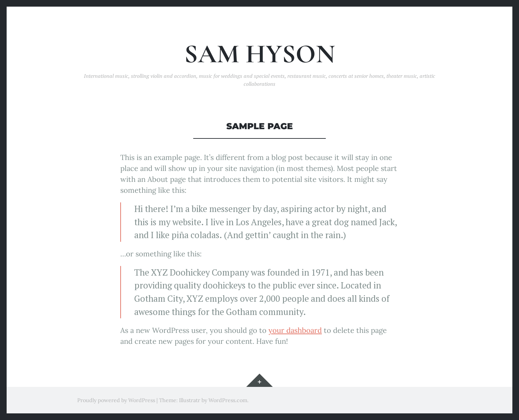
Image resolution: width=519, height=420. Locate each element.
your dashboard (295, 330)
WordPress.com (228, 400)
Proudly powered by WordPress (116, 400)
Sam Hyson (260, 54)
